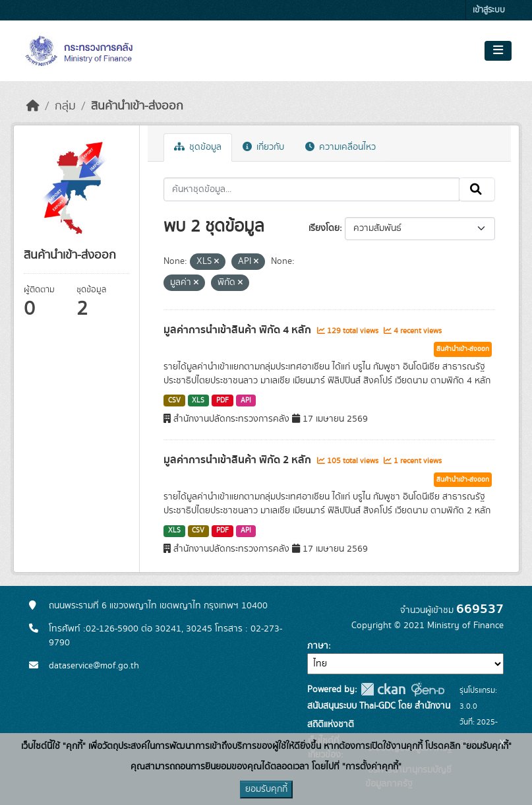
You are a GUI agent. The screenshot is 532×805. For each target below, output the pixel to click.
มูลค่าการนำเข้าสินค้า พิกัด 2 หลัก (239, 460)
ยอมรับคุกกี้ (266, 789)
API (246, 401)
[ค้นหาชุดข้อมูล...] (311, 189)
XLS (198, 401)
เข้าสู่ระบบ (489, 10)
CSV (174, 401)
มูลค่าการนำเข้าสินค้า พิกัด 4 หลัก (239, 330)
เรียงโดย (324, 228)
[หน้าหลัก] (33, 106)
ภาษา (318, 646)
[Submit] (477, 189)
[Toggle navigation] (498, 51)
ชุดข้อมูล (198, 147)
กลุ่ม (65, 106)
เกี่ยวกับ (263, 147)
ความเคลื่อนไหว (340, 147)
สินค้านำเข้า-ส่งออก (137, 106)
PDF (222, 401)
